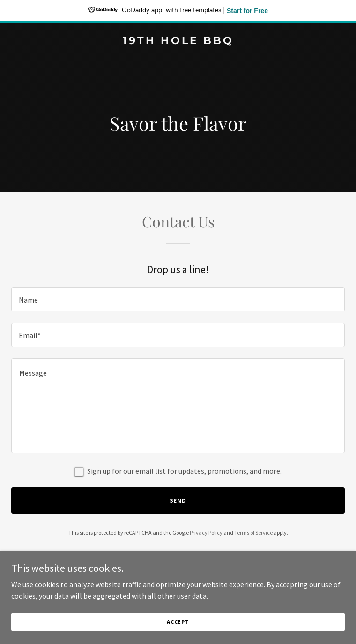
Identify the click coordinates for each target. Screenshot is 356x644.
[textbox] (178, 299)
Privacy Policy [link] (206, 533)
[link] (178, 41)
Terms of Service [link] (253, 533)
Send (178, 500)
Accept (178, 622)
